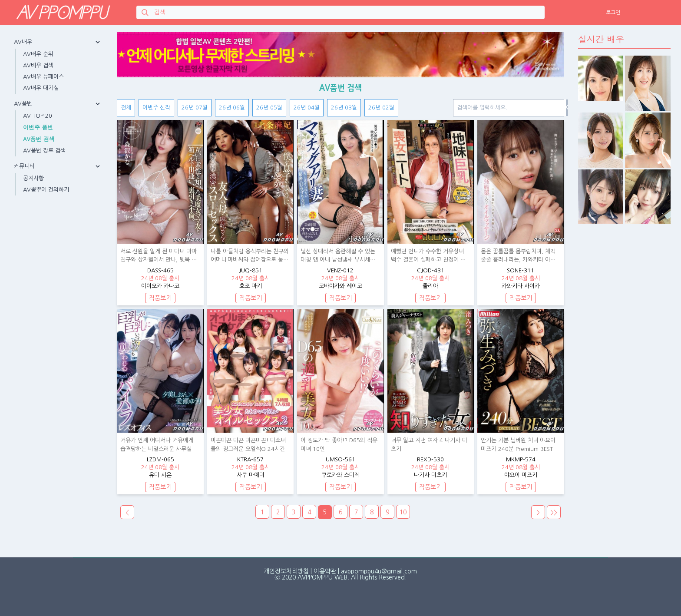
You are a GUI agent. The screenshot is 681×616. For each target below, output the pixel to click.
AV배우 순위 (38, 54)
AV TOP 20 (38, 116)
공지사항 (33, 178)
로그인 (613, 13)
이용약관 (325, 571)
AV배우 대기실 (41, 88)
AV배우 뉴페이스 (43, 77)
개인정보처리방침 (286, 571)
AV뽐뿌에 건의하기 (46, 190)
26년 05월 (269, 108)
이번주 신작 (156, 108)
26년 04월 (307, 108)
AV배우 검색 (38, 65)
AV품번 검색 (39, 139)
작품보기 (160, 298)
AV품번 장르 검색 (44, 151)
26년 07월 (195, 108)
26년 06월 (232, 108)
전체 (126, 108)
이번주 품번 (38, 127)
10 (403, 512)
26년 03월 (344, 108)
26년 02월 (381, 108)
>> (554, 513)
